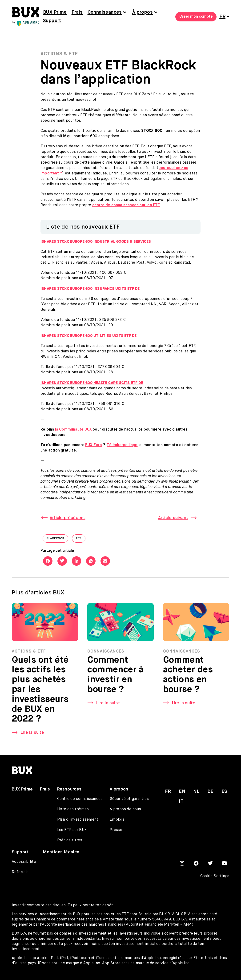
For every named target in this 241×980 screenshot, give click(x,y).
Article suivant (173, 518)
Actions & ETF (59, 54)
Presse (116, 830)
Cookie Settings (215, 876)
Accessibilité (24, 862)
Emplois (117, 820)
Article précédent (67, 518)
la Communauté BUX (73, 430)
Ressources (69, 789)
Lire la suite (32, 735)
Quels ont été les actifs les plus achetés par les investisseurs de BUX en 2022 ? (40, 692)
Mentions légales (61, 852)
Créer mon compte (196, 17)
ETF (81, 540)
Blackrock (57, 540)
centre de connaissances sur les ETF (126, 205)
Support (52, 21)
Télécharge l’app (122, 445)
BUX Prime (55, 12)
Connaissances (105, 12)
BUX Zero (94, 445)
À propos (143, 12)
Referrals (20, 872)
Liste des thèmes (73, 809)
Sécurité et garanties (129, 799)
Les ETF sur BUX (72, 830)
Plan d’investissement (78, 820)
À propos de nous (125, 809)
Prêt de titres (70, 840)
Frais (77, 12)
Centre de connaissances (80, 799)
